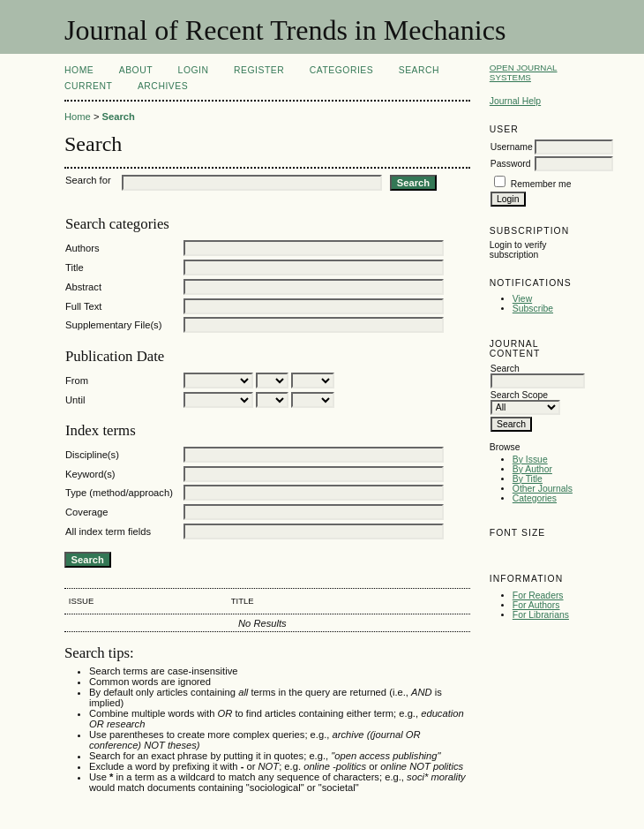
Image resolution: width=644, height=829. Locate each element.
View (522, 299)
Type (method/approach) (119, 493)
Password (511, 164)
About (136, 70)
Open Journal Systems (524, 72)
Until (75, 400)
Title (75, 268)
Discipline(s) (92, 455)
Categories (535, 498)
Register (259, 70)
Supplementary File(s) (113, 325)
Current (88, 86)
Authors (82, 248)
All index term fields (108, 531)
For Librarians (541, 615)
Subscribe (533, 309)
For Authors (536, 605)
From (77, 381)
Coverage (87, 512)
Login (194, 70)
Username (512, 147)
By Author (532, 469)
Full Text (83, 306)
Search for (88, 180)
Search (419, 70)
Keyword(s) (90, 474)
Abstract (83, 287)
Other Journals (543, 489)
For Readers (538, 595)
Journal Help (515, 101)
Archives (163, 86)
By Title (528, 479)
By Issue (530, 460)
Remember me (541, 184)
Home (79, 70)
